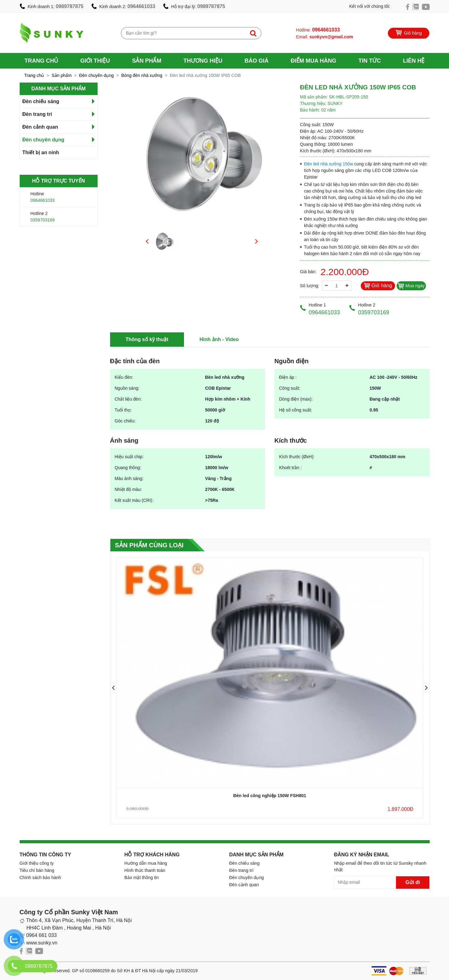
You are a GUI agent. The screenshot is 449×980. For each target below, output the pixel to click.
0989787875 (70, 6)
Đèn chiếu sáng (41, 101)
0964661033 (141, 6)
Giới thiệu (95, 61)
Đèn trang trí (37, 114)
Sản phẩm (147, 61)
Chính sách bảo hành (40, 878)
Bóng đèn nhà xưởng (142, 75)
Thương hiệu (203, 61)
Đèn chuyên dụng (97, 75)
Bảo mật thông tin (142, 878)
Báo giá (256, 61)
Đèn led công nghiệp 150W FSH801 (270, 796)
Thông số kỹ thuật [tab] (147, 339)
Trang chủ (41, 61)
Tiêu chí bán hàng (37, 870)
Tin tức (369, 61)
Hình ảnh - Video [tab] (219, 339)
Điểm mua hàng (313, 61)
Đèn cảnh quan (40, 127)
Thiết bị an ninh (41, 152)
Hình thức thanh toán (145, 870)
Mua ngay (411, 286)
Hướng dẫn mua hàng (146, 863)
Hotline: (318, 30)
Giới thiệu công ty (37, 863)
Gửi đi (413, 882)
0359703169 (43, 220)
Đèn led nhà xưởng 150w (328, 164)
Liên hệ (414, 61)
